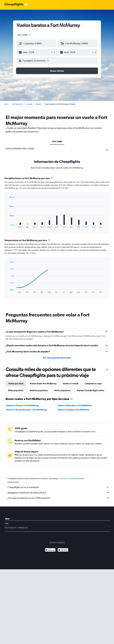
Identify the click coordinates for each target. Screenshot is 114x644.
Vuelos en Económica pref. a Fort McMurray (27, 410)
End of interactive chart (8, 226)
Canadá (29, 104)
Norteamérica (17, 104)
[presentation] (107, 150)
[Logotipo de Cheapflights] (14, 5)
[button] (35, 52)
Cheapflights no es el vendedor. (58, 487)
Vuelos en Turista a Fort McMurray (73, 410)
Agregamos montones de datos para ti (58, 493)
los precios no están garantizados (72, 478)
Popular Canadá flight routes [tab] (90, 390)
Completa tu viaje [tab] (93, 384)
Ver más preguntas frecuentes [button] (57, 358)
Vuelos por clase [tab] (16, 384)
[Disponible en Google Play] (50, 550)
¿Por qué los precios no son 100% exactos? (58, 498)
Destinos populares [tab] (39, 390)
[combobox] (24, 35)
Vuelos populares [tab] (62, 390)
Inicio (7, 104)
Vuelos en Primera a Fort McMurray (23, 405)
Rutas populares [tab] (16, 390)
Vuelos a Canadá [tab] (71, 384)
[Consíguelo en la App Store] (63, 550)
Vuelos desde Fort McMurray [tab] (43, 384)
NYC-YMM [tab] (57, 142)
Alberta (38, 104)
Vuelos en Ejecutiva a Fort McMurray (75, 405)
